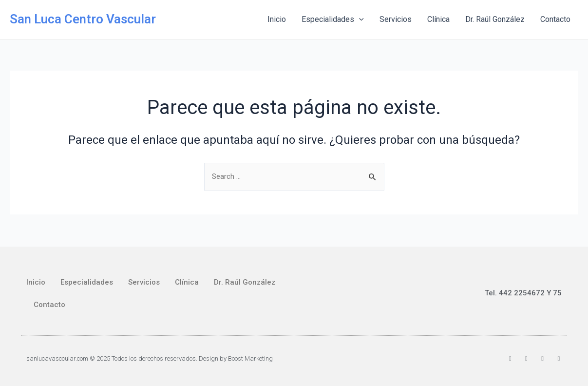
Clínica (438, 19)
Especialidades (333, 19)
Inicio (277, 19)
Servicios (396, 19)
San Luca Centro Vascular (83, 19)
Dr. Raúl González (495, 19)
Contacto (555, 19)
